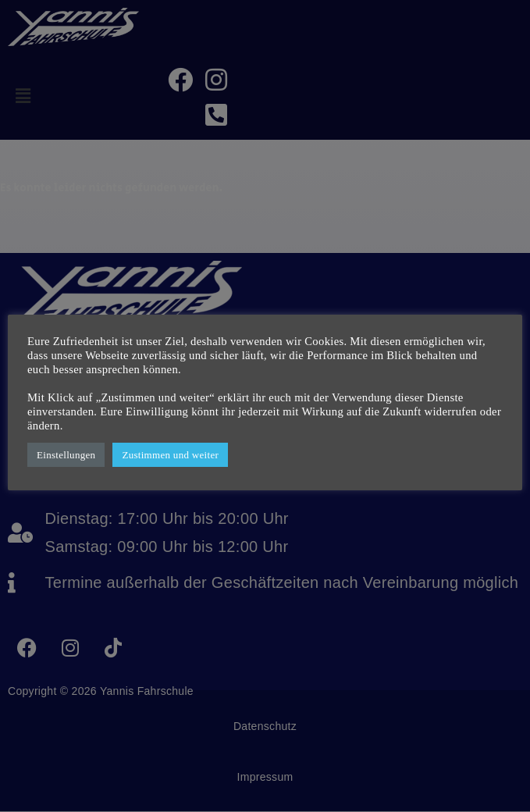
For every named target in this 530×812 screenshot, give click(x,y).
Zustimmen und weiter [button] (170, 455)
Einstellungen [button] (66, 455)
